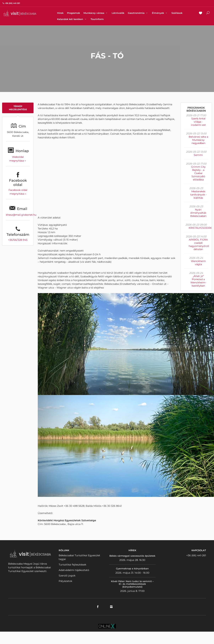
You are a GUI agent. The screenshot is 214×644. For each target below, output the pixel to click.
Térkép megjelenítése (18, 108)
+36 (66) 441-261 (196, 555)
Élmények (160, 13)
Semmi (198, 155)
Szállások (177, 13)
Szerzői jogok (67, 576)
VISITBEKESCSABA (20, 13)
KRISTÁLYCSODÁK (200, 228)
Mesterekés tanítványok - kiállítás (198, 195)
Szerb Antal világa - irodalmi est (198, 122)
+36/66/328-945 (18, 240)
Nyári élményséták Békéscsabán (198, 213)
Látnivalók (118, 13)
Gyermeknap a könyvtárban (132, 568)
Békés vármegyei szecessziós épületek (132, 556)
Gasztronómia (138, 13)
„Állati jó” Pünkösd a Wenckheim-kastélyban (198, 281)
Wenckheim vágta (198, 263)
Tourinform (97, 19)
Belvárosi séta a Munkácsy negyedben (198, 140)
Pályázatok (65, 581)
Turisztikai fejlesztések (72, 565)
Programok (73, 13)
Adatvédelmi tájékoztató (74, 570)
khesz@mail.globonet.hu (21, 215)
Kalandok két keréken (72, 19)
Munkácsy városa (96, 13)
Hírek (60, 13)
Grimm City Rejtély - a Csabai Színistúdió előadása (198, 173)
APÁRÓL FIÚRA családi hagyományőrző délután (199, 244)
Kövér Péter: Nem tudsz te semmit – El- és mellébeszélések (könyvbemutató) (132, 584)
